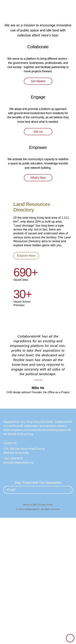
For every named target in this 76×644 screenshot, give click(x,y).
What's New (38, 293)
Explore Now (26, 365)
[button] (70, 8)
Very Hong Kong (31, 548)
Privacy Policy (46, 631)
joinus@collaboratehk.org (20, 589)
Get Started (38, 155)
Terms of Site (30, 631)
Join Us (38, 226)
